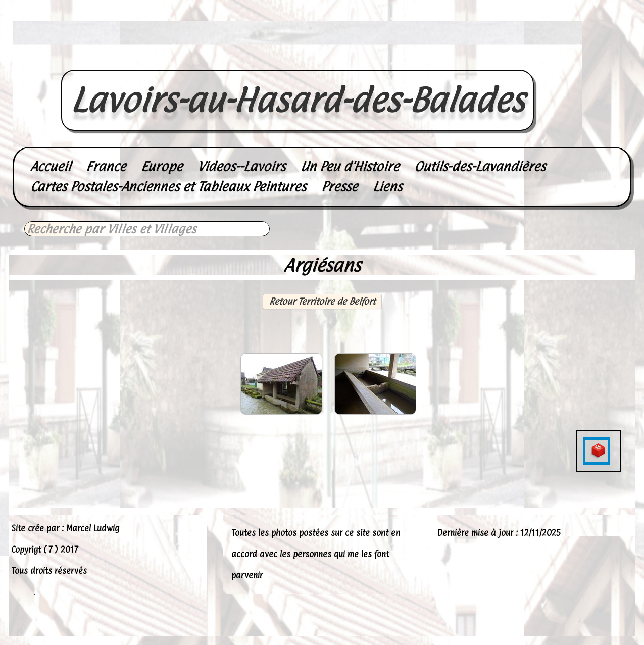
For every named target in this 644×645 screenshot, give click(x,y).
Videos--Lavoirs (241, 166)
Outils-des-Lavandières (480, 166)
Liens (387, 187)
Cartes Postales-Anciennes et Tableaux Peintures (168, 187)
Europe (162, 166)
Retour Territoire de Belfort (322, 301)
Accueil (51, 166)
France (106, 166)
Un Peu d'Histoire (350, 166)
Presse (339, 187)
